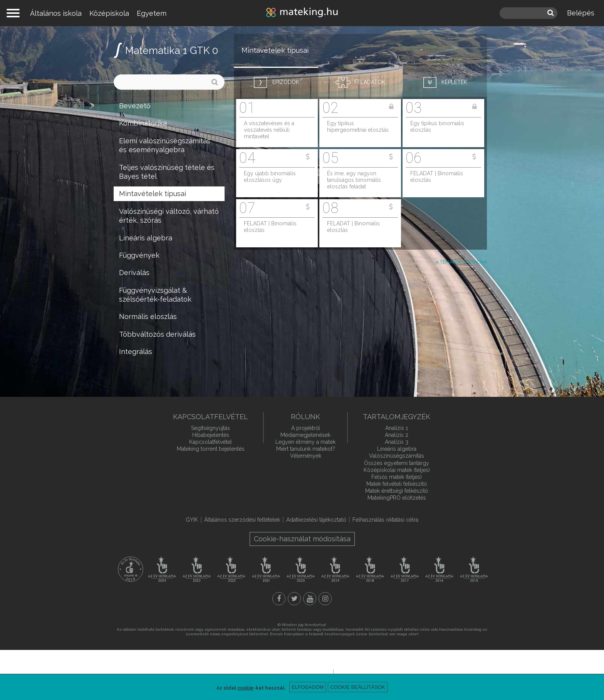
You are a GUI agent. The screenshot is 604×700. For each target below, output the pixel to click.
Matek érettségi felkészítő (397, 491)
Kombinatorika (143, 123)
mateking (302, 13)
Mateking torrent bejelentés (211, 449)
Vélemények (306, 456)
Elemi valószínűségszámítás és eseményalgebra (165, 145)
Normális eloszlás (148, 316)
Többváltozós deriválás (157, 334)
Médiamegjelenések (305, 435)
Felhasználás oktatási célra (385, 520)
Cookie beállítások (357, 687)
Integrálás (136, 352)
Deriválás (134, 273)
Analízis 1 (397, 428)
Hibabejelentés (211, 435)
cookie (245, 688)
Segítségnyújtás (211, 428)
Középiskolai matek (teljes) (397, 470)
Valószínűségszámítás (397, 456)
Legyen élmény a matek (305, 442)
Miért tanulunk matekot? (306, 449)
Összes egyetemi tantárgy (397, 463)
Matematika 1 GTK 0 (172, 50)
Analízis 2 (397, 435)
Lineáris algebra (146, 238)
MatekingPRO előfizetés (397, 498)
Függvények (139, 255)
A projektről (306, 428)
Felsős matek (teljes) (397, 477)
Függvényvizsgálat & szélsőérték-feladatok (155, 295)
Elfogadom (308, 687)
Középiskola (109, 13)
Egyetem (152, 13)
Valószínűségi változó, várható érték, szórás (169, 216)
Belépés (581, 13)
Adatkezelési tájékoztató (316, 520)
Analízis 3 (397, 442)
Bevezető (135, 106)
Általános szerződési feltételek (242, 520)
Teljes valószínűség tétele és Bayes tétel (167, 172)
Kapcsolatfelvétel (211, 442)
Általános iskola (56, 13)
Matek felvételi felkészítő (397, 484)
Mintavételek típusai (153, 194)
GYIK (192, 520)
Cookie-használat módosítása (302, 539)
